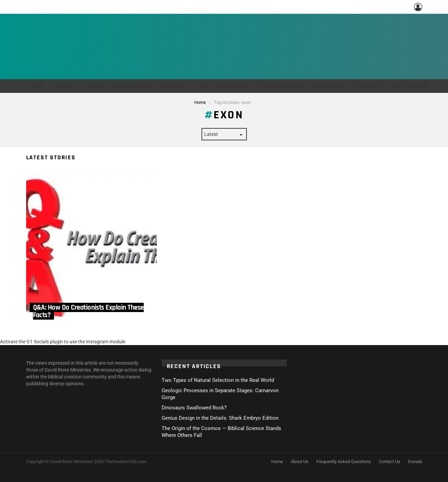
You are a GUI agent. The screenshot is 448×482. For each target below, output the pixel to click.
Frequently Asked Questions (344, 462)
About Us (173, 86)
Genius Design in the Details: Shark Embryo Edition (220, 418)
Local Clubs (231, 86)
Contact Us (390, 462)
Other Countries (281, 86)
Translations (131, 86)
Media (94, 86)
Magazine (368, 86)
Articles (64, 86)
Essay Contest (409, 86)
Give (201, 86)
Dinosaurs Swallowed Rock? (194, 408)
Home (37, 86)
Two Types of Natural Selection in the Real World (218, 380)
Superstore (330, 86)
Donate (415, 462)
